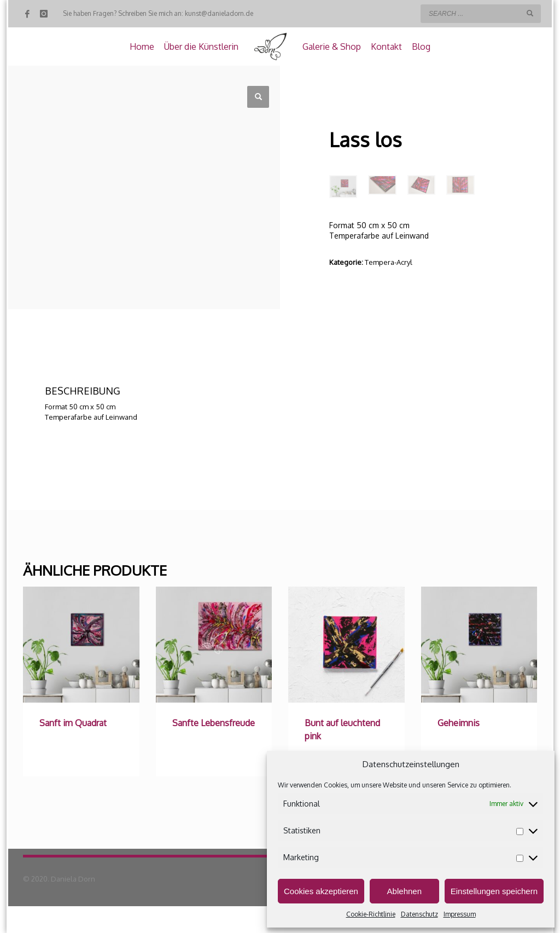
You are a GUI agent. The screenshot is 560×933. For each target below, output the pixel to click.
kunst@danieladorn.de (219, 13)
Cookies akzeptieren (321, 891)
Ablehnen (404, 891)
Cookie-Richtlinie (371, 914)
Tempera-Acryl (389, 262)
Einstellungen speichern (494, 891)
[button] (258, 97)
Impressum (460, 914)
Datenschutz (419, 914)
